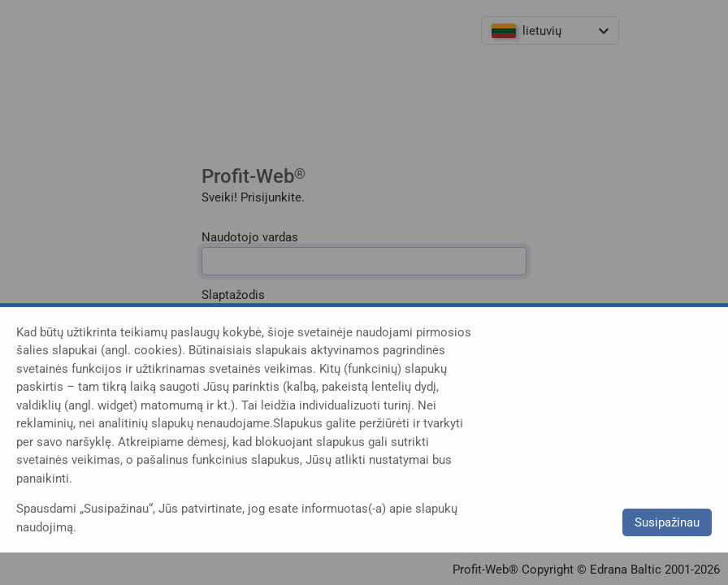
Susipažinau (667, 522)
